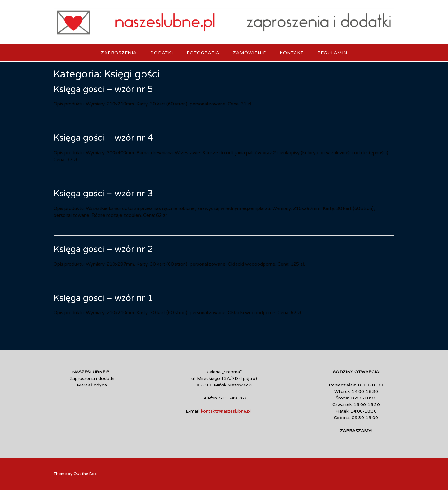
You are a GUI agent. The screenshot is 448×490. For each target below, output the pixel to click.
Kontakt (292, 53)
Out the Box (85, 474)
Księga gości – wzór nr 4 (103, 138)
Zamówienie (250, 53)
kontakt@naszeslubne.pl (226, 411)
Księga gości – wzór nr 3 (103, 194)
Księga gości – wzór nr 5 (103, 89)
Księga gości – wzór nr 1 (103, 298)
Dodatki (162, 53)
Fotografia (203, 53)
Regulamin (332, 53)
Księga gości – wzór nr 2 (103, 249)
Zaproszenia (119, 53)
